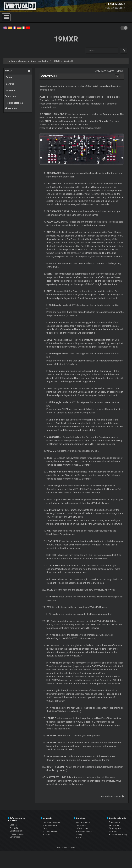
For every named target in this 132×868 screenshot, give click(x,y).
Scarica (13, 825)
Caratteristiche (17, 831)
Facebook (114, 822)
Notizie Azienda (83, 822)
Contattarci (81, 825)
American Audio (39, 61)
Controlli (69, 61)
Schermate (15, 837)
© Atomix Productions (66, 847)
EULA (78, 838)
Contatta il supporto (52, 822)
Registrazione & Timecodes (14, 106)
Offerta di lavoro (83, 828)
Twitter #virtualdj (118, 834)
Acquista (14, 828)
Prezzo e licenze (17, 834)
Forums (46, 834)
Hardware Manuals (17, 61)
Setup (8, 77)
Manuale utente (50, 825)
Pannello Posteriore (11, 93)
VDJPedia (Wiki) (50, 832)
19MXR (56, 61)
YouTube (114, 825)
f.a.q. (45, 828)
